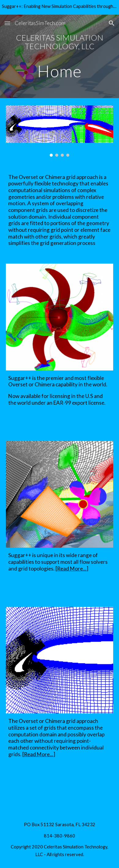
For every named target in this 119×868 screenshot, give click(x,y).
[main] (60, 56)
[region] (60, 7)
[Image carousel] (60, 131)
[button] (7, 23)
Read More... (72, 569)
